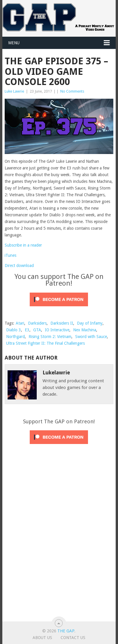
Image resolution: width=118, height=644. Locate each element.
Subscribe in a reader (23, 245)
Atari (20, 323)
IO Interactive (57, 330)
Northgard (15, 337)
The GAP (66, 631)
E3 (27, 330)
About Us (42, 638)
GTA (37, 330)
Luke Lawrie (14, 91)
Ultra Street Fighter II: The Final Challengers (45, 343)
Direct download (19, 266)
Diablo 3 (14, 330)
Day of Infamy (90, 323)
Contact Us (73, 638)
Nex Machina (85, 330)
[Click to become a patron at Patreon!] (59, 308)
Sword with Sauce (91, 337)
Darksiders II (62, 323)
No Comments (72, 91)
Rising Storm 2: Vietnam (50, 337)
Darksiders (37, 323)
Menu (14, 43)
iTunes (10, 255)
